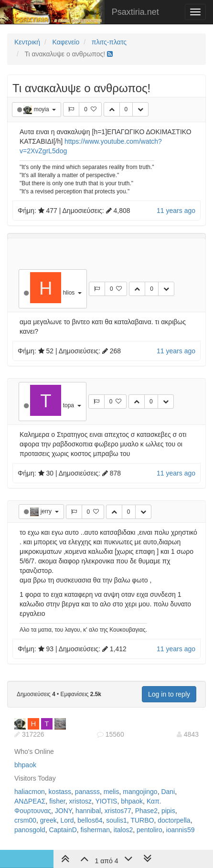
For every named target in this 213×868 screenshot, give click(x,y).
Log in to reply (169, 694)
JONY (64, 811)
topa (69, 405)
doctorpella (174, 820)
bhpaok (25, 765)
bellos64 (90, 820)
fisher (57, 801)
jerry (47, 511)
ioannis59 (181, 830)
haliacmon (30, 792)
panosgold (30, 830)
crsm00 (25, 820)
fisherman (95, 830)
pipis (168, 811)
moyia (42, 109)
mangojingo (140, 792)
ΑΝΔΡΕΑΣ (30, 801)
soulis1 (117, 820)
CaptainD (63, 830)
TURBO (142, 820)
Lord (67, 820)
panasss (87, 792)
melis (112, 792)
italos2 (123, 830)
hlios (70, 293)
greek (48, 820)
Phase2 (146, 811)
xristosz (80, 801)
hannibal (88, 811)
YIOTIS (106, 801)
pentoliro (149, 830)
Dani (168, 792)
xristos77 (118, 811)
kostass (60, 792)
